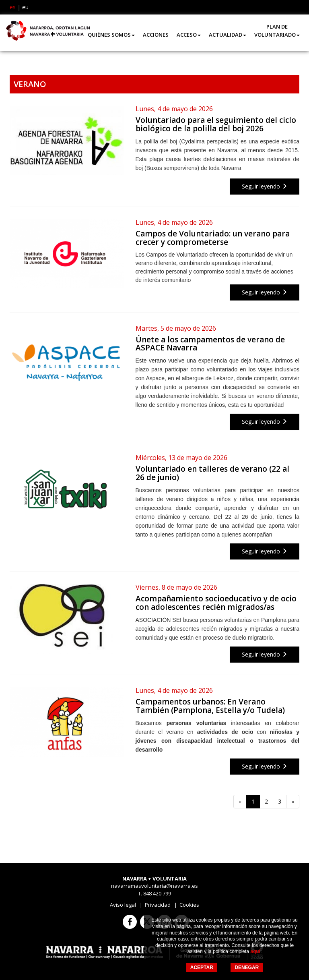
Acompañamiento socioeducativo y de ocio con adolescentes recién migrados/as (216, 603)
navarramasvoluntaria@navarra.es (154, 886)
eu (25, 7)
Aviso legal (123, 905)
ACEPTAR (202, 968)
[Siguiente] (293, 802)
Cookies (189, 905)
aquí (255, 951)
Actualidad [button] (228, 35)
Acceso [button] (189, 35)
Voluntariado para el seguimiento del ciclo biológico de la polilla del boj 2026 (216, 124)
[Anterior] (240, 802)
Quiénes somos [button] (111, 35)
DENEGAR (247, 968)
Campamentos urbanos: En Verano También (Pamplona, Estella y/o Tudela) (210, 706)
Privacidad (158, 905)
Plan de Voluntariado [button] (277, 31)
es (13, 7)
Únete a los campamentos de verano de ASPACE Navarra (210, 344)
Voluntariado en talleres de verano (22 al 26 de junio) (212, 473)
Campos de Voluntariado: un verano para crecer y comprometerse (213, 238)
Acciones (156, 35)
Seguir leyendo (265, 186)
